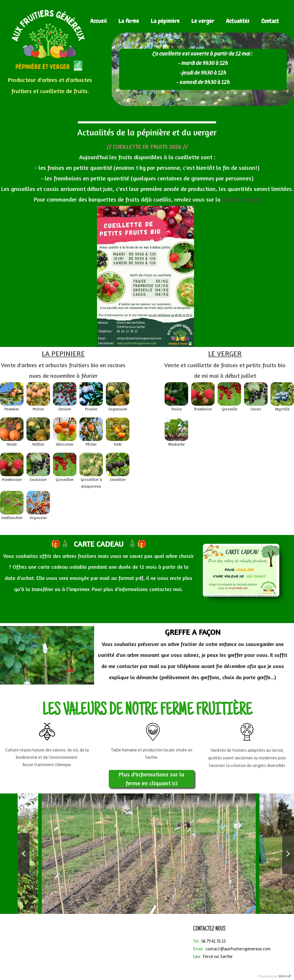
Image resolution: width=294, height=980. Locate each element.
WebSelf (285, 976)
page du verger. (240, 199)
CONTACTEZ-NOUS (209, 929)
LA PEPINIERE (63, 354)
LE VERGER (225, 354)
